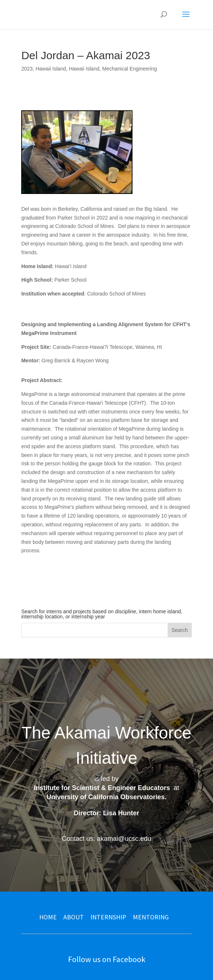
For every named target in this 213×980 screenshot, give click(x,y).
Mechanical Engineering (129, 69)
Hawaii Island (51, 69)
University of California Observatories (106, 797)
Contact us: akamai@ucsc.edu (106, 839)
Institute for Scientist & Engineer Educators (102, 788)
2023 (27, 69)
